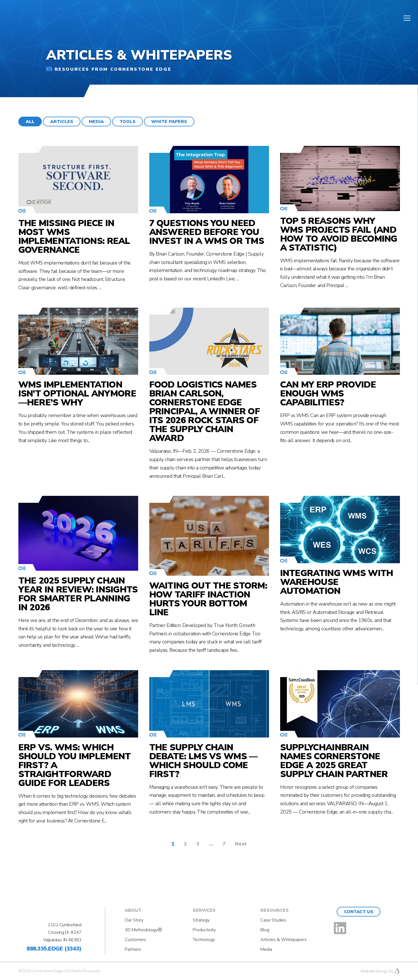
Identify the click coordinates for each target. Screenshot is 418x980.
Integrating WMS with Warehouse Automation (337, 582)
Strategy (201, 920)
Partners (133, 949)
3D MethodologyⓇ (143, 930)
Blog (265, 930)
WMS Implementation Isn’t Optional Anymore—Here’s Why (77, 394)
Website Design (374, 971)
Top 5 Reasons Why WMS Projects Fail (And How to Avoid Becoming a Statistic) (339, 234)
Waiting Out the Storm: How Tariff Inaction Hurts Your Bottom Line (208, 599)
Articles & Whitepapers (283, 940)
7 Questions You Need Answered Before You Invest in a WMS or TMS (207, 232)
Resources (275, 910)
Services (204, 910)
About (133, 910)
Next (241, 844)
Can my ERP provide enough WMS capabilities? (328, 394)
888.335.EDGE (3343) (54, 949)
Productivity (204, 930)
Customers (135, 940)
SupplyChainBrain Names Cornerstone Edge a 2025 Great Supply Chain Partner (334, 761)
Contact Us (359, 912)
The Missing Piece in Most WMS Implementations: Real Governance (74, 237)
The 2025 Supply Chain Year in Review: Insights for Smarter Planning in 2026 (78, 594)
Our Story (134, 920)
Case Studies (273, 920)
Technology (204, 940)
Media (266, 949)
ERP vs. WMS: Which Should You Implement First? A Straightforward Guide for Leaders (75, 765)
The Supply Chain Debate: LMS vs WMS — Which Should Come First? (204, 761)
